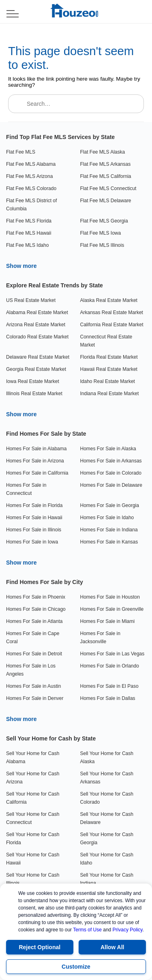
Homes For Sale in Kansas (109, 542)
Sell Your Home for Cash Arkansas (107, 778)
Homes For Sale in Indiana (109, 530)
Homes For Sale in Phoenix (36, 597)
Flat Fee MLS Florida (29, 221)
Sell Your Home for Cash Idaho (107, 859)
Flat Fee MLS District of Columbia (31, 205)
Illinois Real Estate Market (34, 394)
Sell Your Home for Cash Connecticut (33, 818)
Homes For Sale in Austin (33, 686)
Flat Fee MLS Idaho (27, 245)
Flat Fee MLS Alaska (103, 152)
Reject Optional (40, 947)
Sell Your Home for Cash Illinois (33, 879)
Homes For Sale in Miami (108, 621)
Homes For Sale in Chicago (36, 609)
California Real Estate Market (112, 325)
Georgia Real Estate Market (36, 369)
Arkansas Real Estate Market (112, 312)
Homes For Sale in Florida (34, 505)
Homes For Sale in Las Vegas (112, 654)
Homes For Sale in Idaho (107, 518)
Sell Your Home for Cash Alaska (107, 757)
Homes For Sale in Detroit (34, 654)
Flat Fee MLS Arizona (29, 176)
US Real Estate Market (31, 300)
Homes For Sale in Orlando (110, 666)
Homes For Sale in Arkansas (111, 461)
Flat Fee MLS (21, 152)
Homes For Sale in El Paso (109, 686)
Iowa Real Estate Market (33, 381)
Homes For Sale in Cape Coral (33, 638)
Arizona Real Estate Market (36, 325)
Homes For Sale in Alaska (108, 449)
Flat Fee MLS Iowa (101, 233)
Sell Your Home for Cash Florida (33, 839)
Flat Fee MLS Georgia (104, 221)
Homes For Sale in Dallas (108, 698)
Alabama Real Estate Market (37, 312)
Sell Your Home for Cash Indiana (107, 879)
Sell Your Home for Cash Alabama (33, 757)
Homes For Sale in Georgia (110, 505)
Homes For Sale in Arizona (35, 461)
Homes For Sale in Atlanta (34, 621)
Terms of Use (87, 930)
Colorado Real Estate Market (37, 337)
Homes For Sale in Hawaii (34, 518)
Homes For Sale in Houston (110, 597)
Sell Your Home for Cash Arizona (33, 778)
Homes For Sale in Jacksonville (100, 638)
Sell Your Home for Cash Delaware (107, 818)
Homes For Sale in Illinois (34, 530)
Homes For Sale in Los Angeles (31, 670)
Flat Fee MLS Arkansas (106, 164)
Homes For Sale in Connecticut (26, 489)
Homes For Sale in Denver (35, 698)
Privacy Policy (128, 930)
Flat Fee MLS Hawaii (29, 233)
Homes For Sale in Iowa (32, 542)
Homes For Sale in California (37, 473)
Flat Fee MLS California (106, 176)
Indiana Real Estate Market (110, 394)
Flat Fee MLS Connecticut (108, 188)
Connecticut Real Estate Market (106, 341)
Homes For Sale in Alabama (36, 449)
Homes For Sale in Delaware (111, 485)
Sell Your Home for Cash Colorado (107, 798)
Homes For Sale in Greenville (112, 609)
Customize (76, 967)
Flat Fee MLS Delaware (106, 201)
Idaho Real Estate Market (108, 381)
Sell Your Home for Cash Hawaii (33, 859)
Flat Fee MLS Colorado (31, 188)
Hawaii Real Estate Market (109, 369)
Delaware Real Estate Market (38, 357)
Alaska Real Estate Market (109, 300)
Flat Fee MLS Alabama (31, 164)
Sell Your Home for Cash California (33, 798)
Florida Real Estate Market (109, 357)
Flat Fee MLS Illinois (102, 245)
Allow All (112, 947)
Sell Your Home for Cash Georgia (107, 839)
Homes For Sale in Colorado (111, 473)
